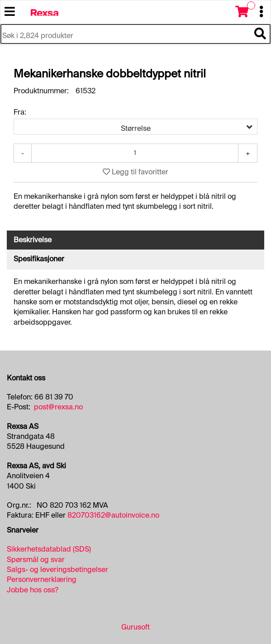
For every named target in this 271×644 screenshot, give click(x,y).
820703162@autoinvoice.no (113, 515)
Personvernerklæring (42, 579)
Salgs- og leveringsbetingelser (57, 570)
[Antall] (135, 153)
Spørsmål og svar (36, 560)
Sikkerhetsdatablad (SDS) (49, 549)
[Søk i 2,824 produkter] (125, 36)
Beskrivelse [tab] (33, 240)
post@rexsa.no (58, 407)
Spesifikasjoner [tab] (39, 259)
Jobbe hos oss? (33, 590)
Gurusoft (135, 627)
